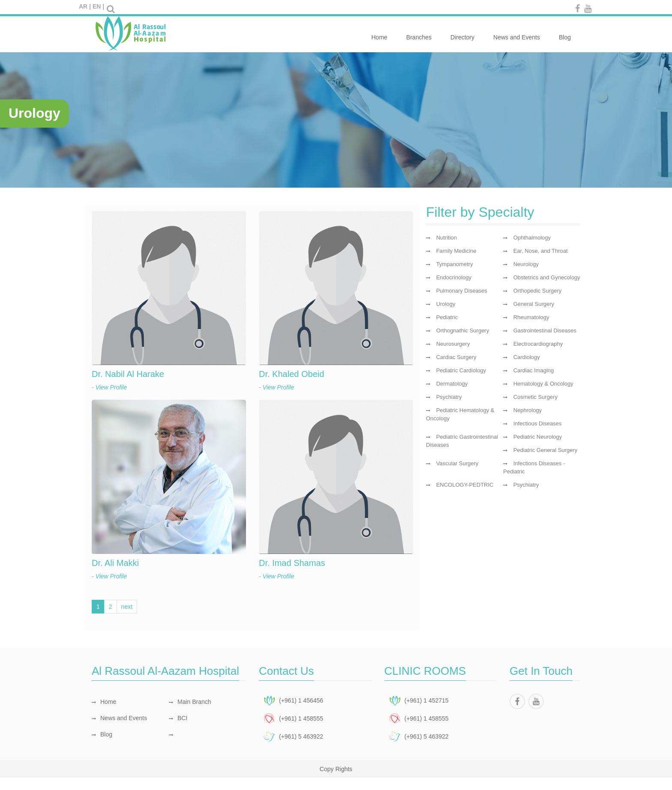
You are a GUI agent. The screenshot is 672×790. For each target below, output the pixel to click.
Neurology (526, 264)
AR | (85, 6)
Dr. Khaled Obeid (291, 374)
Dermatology (452, 384)
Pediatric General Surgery (546, 450)
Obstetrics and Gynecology (547, 277)
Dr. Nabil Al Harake (128, 374)
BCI (178, 718)
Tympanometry (455, 264)
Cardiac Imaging (534, 370)
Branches (419, 33)
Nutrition (447, 238)
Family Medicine (456, 251)
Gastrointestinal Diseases (545, 331)
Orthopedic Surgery (538, 291)
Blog (565, 33)
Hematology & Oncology (543, 384)
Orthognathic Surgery (463, 331)
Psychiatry (449, 397)
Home (379, 33)
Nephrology (528, 410)
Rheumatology (531, 317)
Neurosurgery (453, 344)
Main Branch (190, 702)
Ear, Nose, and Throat (541, 251)
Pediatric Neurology (538, 437)
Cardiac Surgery (456, 357)
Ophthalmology (532, 238)
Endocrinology (454, 277)
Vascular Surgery (457, 463)
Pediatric (447, 317)
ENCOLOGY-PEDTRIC (465, 485)
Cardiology (527, 357)
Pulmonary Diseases (462, 291)
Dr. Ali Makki (115, 563)
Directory (462, 33)
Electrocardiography (538, 344)
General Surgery (534, 304)
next (127, 607)
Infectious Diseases (538, 423)
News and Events (517, 33)
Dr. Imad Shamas (292, 563)
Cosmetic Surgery (535, 397)
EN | (98, 6)
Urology (446, 304)
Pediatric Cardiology (461, 370)
